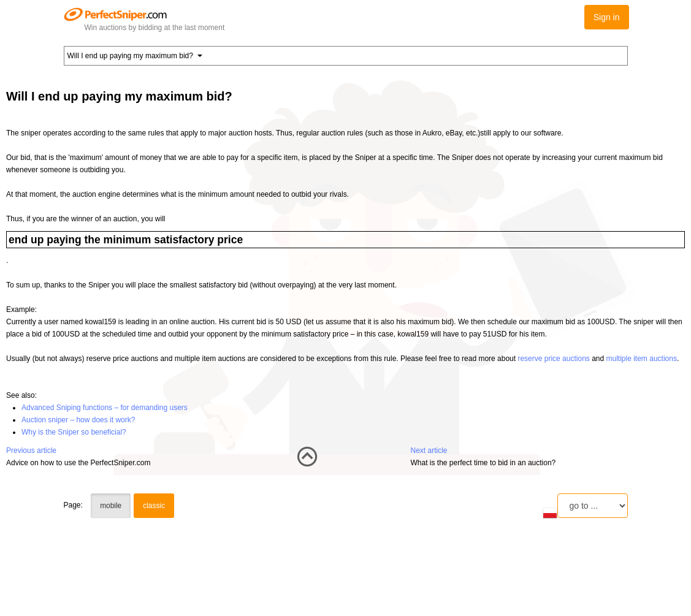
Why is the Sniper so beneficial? (74, 432)
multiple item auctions (642, 359)
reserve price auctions (553, 359)
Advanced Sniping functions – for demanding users (105, 408)
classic (154, 506)
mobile (111, 506)
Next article (429, 451)
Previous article (31, 451)
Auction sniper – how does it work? (78, 420)
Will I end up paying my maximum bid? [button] (135, 56)
